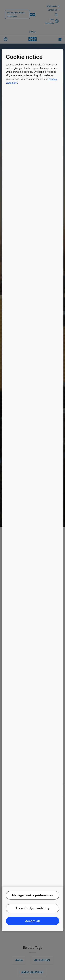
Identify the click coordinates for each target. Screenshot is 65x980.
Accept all (32, 921)
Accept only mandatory (32, 908)
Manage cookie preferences (33, 895)
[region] (32, 490)
